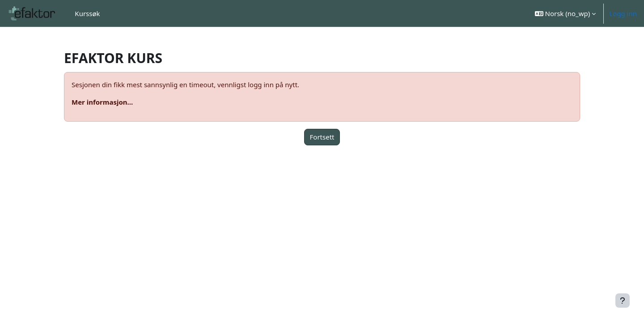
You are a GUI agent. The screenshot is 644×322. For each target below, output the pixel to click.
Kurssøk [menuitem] (87, 13)
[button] (566, 13)
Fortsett (322, 137)
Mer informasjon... (102, 102)
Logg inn (623, 13)
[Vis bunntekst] (623, 301)
